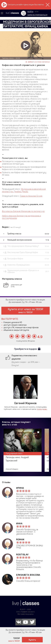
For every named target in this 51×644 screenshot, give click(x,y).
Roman (20, 540)
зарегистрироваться (37, 15)
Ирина (20, 488)
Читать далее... (42, 409)
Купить (32, 640)
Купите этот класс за (26, 311)
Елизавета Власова (28, 575)
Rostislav (22, 555)
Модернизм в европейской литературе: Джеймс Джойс (24, 190)
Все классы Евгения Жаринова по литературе (23, 211)
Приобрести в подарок (26, 349)
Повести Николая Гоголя (31, 196)
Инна (19, 524)
